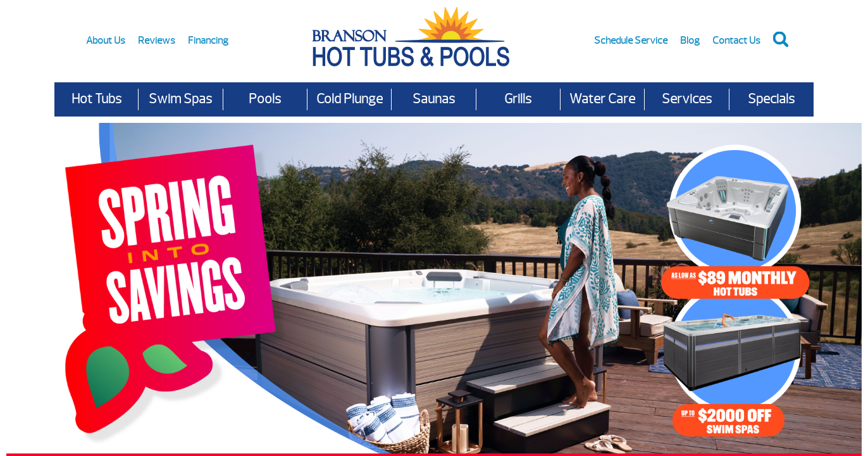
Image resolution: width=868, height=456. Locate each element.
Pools (265, 99)
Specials (771, 99)
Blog (690, 41)
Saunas (434, 99)
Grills (518, 99)
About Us (106, 41)
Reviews (157, 41)
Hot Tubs (96, 99)
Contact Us (736, 41)
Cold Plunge (350, 99)
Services (687, 99)
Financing (208, 41)
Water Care (602, 99)
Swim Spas (180, 99)
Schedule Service (631, 41)
